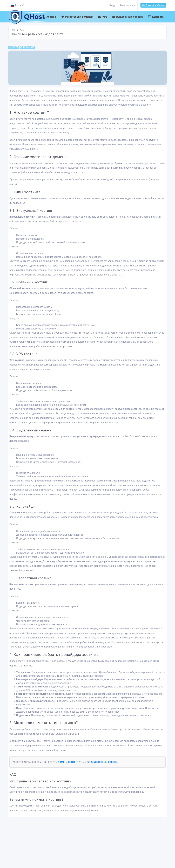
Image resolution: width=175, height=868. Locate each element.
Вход (112, 5)
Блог (22, 30)
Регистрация (128, 5)
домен (62, 762)
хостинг (73, 762)
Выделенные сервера (128, 17)
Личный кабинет (153, 5)
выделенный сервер (104, 762)
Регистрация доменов (77, 17)
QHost (15, 30)
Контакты (156, 17)
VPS (103, 17)
